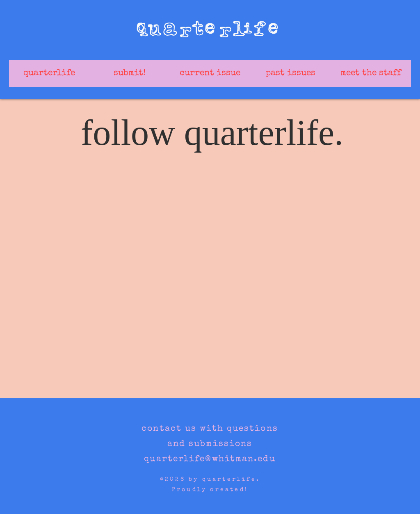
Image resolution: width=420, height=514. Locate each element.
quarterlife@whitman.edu (210, 459)
